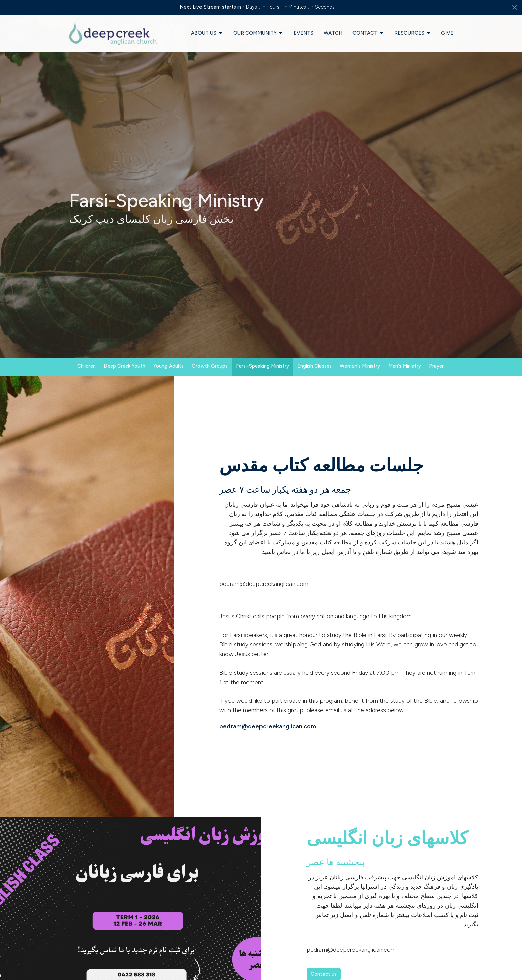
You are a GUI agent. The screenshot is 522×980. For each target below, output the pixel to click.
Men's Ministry (405, 366)
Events (303, 33)
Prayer (436, 366)
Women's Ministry (360, 366)
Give (447, 33)
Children (86, 366)
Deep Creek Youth (125, 366)
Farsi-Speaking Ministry (263, 366)
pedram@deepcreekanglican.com (268, 726)
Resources (413, 33)
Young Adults (168, 366)
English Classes (314, 366)
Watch (333, 33)
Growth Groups (210, 366)
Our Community (258, 33)
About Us (207, 33)
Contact (368, 33)
